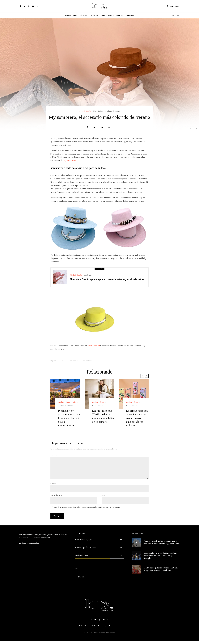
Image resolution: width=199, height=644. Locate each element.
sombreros (74, 361)
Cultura (120, 15)
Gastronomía (71, 15)
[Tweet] (94, 127)
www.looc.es (94, 346)
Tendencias (87, 361)
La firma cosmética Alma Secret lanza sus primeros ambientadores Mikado (137, 418)
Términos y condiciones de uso (109, 629)
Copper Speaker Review (86, 551)
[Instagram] (29, 6)
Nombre (54, 487)
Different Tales (82, 559)
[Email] (109, 127)
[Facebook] (21, 6)
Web (103, 498)
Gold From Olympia (84, 543)
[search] (121, 580)
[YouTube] (33, 6)
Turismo (94, 15)
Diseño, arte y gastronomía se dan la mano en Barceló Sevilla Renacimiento (69, 418)
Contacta (130, 15)
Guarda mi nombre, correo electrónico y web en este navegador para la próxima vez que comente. (87, 510)
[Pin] (102, 127)
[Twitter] (25, 6)
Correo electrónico (57, 498)
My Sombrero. (70, 160)
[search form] (97, 580)
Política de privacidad (87, 629)
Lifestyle (84, 15)
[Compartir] (87, 127)
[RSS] (37, 6)
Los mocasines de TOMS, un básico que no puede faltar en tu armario (103, 416)
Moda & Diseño (107, 15)
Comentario (55, 455)
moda (63, 361)
